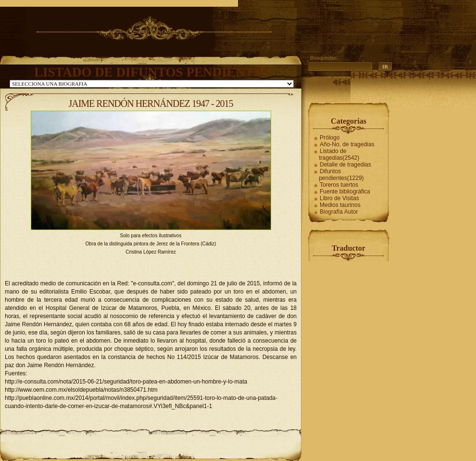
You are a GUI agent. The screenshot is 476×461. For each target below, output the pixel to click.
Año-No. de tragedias (347, 144)
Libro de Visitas (339, 198)
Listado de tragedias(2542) (339, 154)
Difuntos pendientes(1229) (341, 175)
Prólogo (330, 138)
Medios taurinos (340, 205)
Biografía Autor (339, 212)
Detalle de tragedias (345, 165)
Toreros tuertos (339, 185)
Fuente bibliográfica (345, 192)
